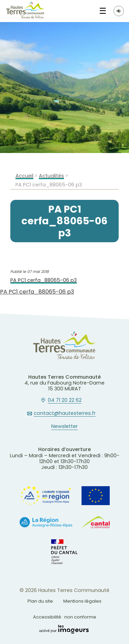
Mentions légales (82, 601)
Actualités (51, 176)
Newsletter (64, 427)
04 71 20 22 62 (65, 400)
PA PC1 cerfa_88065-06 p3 (44, 280)
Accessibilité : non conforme (65, 617)
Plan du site (40, 601)
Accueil (24, 176)
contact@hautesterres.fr (65, 413)
